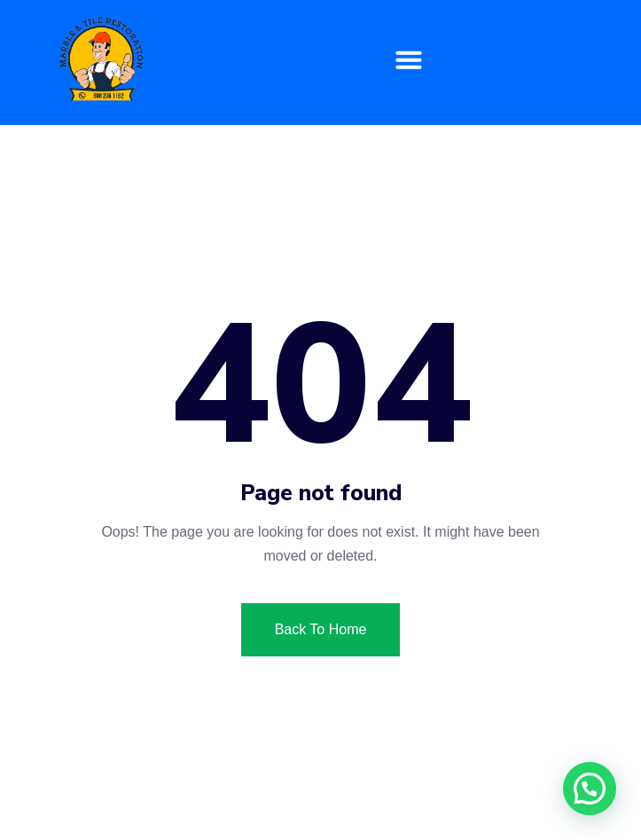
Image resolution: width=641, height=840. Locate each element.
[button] (409, 59)
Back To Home (321, 629)
